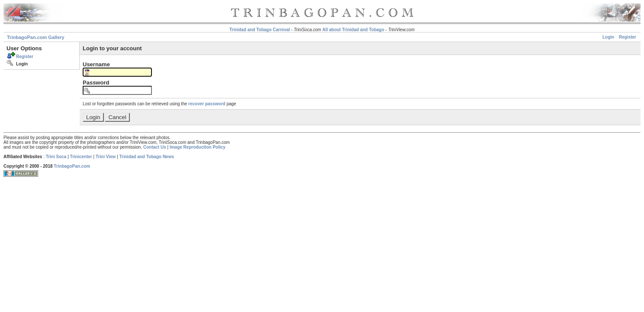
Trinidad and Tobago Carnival (260, 30)
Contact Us (155, 147)
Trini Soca (56, 157)
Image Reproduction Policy (198, 147)
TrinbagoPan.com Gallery (36, 37)
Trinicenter (81, 157)
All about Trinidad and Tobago (353, 30)
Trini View (106, 157)
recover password (207, 104)
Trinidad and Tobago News (147, 157)
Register (628, 37)
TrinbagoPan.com (72, 166)
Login (608, 37)
